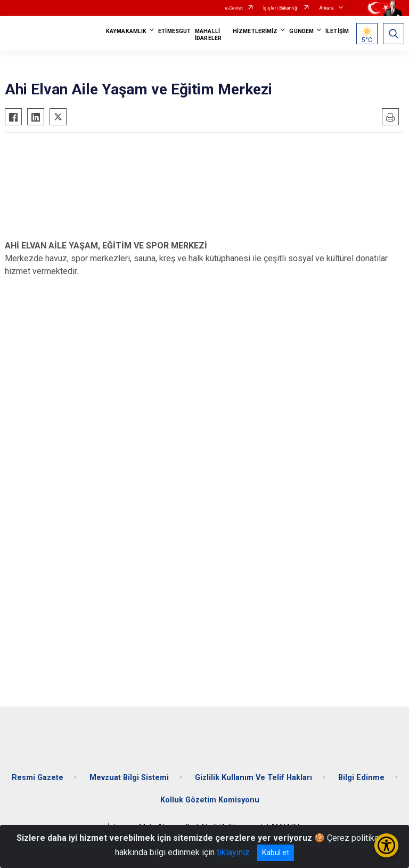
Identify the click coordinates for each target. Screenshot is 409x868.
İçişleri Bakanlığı (281, 8)
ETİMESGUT (174, 31)
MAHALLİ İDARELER (208, 35)
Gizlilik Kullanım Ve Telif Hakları (253, 778)
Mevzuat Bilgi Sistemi (129, 778)
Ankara (326, 8)
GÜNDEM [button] (301, 31)
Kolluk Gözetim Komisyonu (210, 800)
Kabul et (276, 853)
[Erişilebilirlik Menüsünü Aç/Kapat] (386, 845)
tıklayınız (233, 852)
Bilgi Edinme (361, 778)
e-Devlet (234, 8)
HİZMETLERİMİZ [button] (255, 31)
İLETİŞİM (337, 31)
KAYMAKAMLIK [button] (126, 31)
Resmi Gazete (38, 778)
